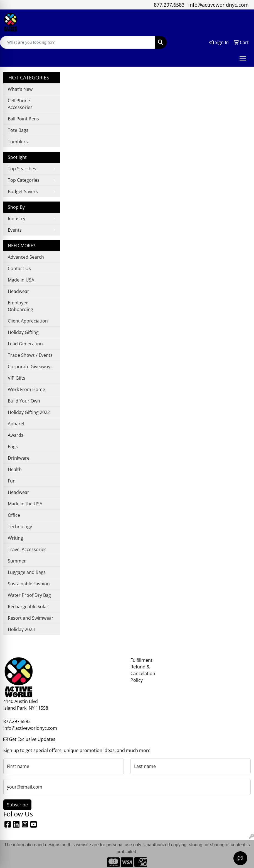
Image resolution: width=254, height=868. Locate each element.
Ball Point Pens (23, 119)
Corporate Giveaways (30, 367)
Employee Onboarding (20, 306)
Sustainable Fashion (29, 584)
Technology (20, 527)
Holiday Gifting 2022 (29, 412)
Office (14, 515)
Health (15, 469)
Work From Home (26, 389)
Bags (13, 447)
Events (15, 230)
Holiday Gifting (23, 332)
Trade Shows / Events (30, 355)
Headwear (19, 291)
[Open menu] (243, 58)
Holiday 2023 (21, 629)
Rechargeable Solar (28, 607)
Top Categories (24, 180)
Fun (12, 481)
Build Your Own (24, 401)
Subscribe (17, 805)
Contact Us (19, 268)
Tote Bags (18, 130)
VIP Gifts (17, 378)
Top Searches (22, 169)
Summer (17, 561)
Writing (15, 538)
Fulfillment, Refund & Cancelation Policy (143, 670)
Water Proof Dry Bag (29, 595)
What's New (20, 89)
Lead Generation (25, 344)
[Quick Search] (77, 42)
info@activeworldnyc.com (219, 5)
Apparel (16, 424)
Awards (16, 435)
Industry (17, 219)
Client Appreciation (28, 321)
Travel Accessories (27, 549)
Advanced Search (26, 257)
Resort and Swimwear (31, 618)
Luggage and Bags (27, 572)
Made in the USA (25, 504)
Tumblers (18, 142)
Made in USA (21, 280)
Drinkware (19, 458)
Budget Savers (23, 191)
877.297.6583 (169, 5)
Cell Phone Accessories (20, 104)
